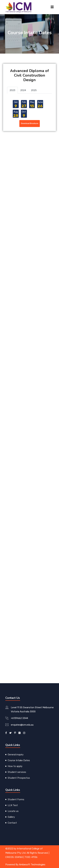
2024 (23, 90)
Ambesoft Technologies (32, 865)
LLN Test (13, 805)
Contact (12, 823)
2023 (12, 90)
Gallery (11, 817)
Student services (17, 772)
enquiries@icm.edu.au (22, 725)
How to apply (15, 766)
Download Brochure (30, 123)
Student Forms (16, 799)
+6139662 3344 (19, 718)
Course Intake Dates (19, 760)
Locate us (13, 811)
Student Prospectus (19, 778)
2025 (34, 90)
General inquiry (16, 755)
